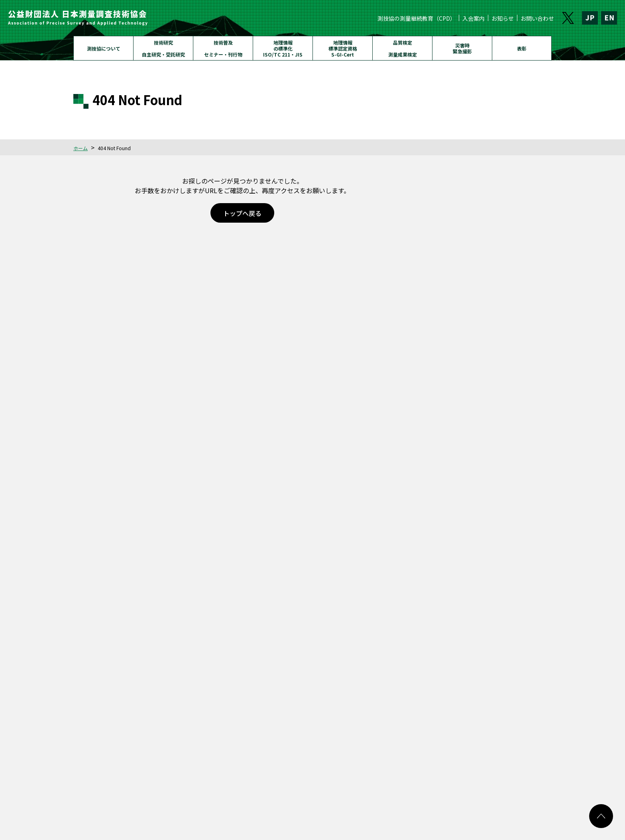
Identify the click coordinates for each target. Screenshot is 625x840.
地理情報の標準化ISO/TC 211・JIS (283, 48)
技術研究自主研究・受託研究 (163, 48)
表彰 (522, 48)
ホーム (81, 148)
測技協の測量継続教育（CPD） (417, 18)
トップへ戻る (242, 213)
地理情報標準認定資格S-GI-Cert (343, 48)
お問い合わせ (537, 18)
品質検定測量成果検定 (403, 48)
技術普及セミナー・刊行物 (223, 48)
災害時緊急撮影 (462, 48)
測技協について (104, 48)
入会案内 (474, 18)
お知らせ (503, 18)
